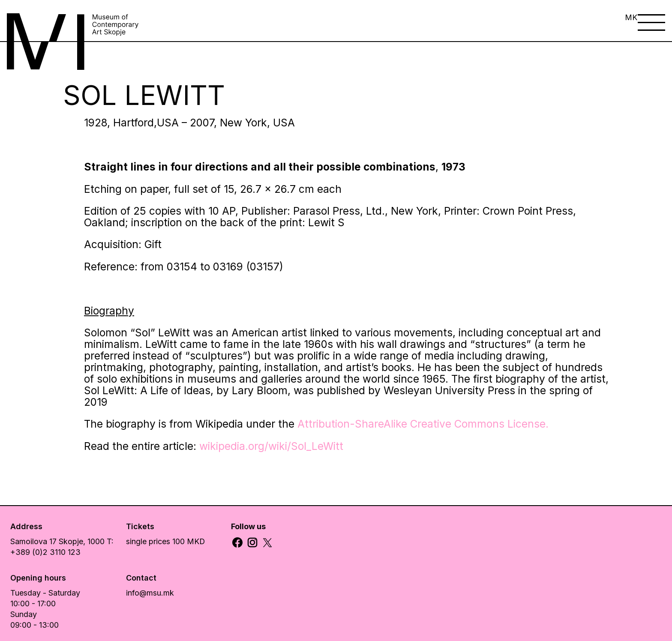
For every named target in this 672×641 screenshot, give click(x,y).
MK (631, 17)
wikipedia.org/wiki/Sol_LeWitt (271, 446)
